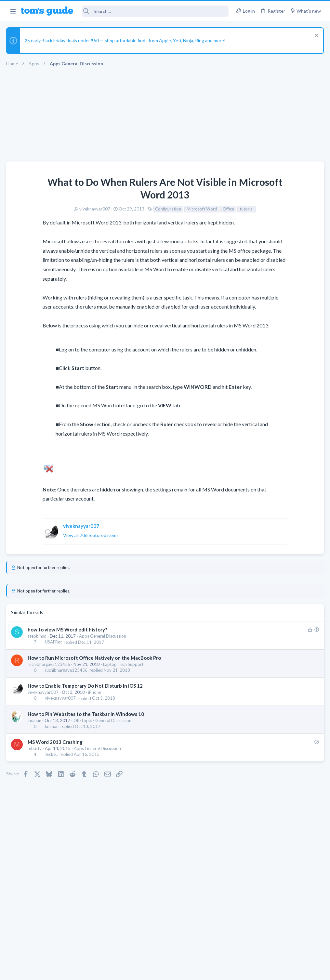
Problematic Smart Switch (274, 499)
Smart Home (250, 517)
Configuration (116, 209)
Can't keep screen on (259, 468)
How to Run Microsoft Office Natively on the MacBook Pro (95, 705)
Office (176, 209)
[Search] (155, 11)
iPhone (95, 739)
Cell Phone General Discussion (266, 486)
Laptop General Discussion (263, 417)
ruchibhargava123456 (49, 711)
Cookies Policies (141, 971)
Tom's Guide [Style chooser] (277, 944)
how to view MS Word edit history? (68, 676)
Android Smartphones (259, 580)
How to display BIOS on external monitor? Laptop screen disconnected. (272, 599)
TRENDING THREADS (248, 360)
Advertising (95, 971)
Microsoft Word (150, 209)
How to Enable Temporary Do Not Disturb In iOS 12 (86, 732)
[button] (13, 11)
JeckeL (52, 801)
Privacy (182, 971)
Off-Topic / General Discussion (103, 767)
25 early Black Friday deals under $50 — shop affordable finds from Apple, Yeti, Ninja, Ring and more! (125, 40)
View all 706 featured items (63, 582)
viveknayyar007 (43, 209)
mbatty (35, 795)
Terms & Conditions (227, 971)
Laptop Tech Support (124, 711)
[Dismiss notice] (315, 36)
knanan (35, 767)
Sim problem (260, 530)
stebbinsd (37, 683)
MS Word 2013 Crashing (55, 789)
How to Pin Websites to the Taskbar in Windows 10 (86, 761)
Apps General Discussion (103, 683)
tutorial (195, 209)
